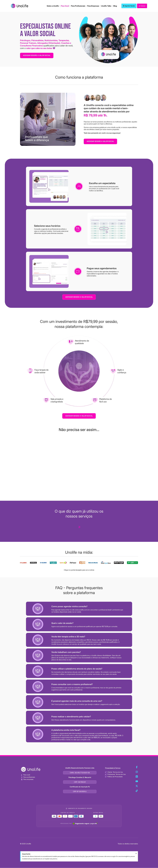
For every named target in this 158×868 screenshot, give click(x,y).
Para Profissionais (78, 6)
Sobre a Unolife (53, 6)
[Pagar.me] (85, 824)
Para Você (65, 6)
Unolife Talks (106, 6)
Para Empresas (93, 6)
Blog (115, 6)
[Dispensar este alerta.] (136, 854)
